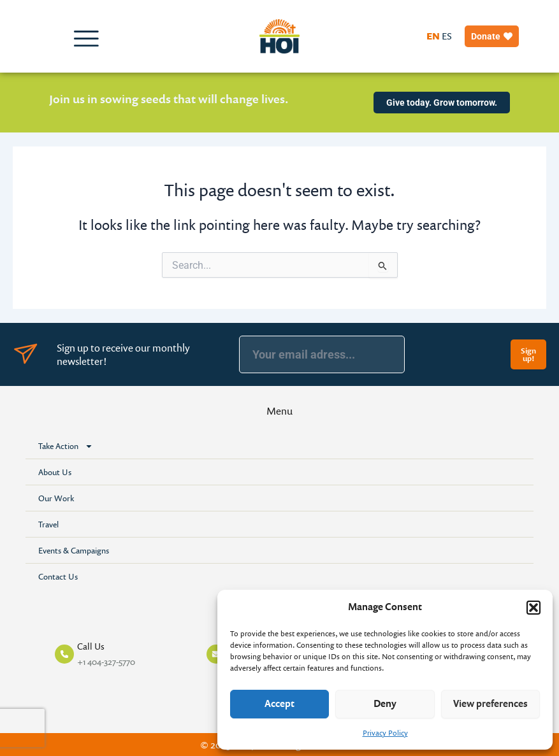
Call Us (91, 646)
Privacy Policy (385, 733)
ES (447, 36)
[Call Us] (64, 654)
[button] (534, 608)
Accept (279, 703)
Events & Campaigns (74, 550)
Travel (48, 524)
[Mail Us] (216, 654)
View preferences (490, 703)
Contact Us (58, 576)
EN (433, 36)
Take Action (66, 446)
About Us (55, 472)
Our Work (56, 498)
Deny (385, 703)
